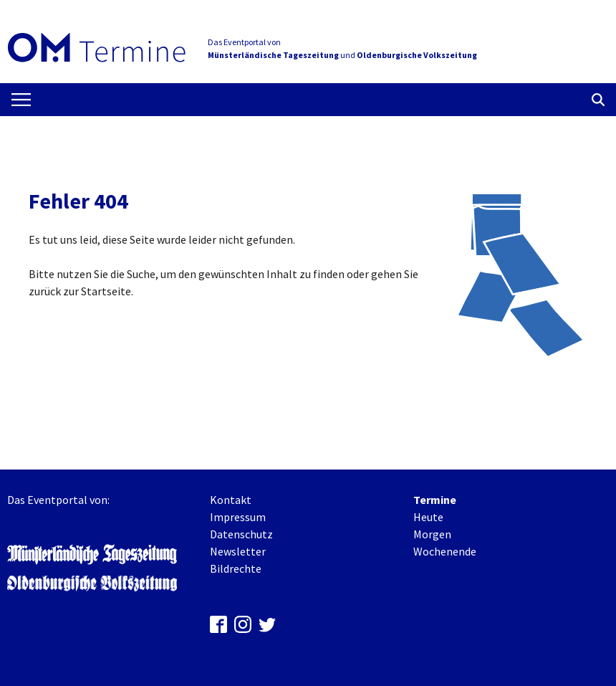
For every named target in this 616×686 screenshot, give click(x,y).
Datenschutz (241, 534)
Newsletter (238, 551)
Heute (428, 517)
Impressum (238, 517)
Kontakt (231, 500)
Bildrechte (236, 568)
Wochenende (445, 551)
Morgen (432, 534)
